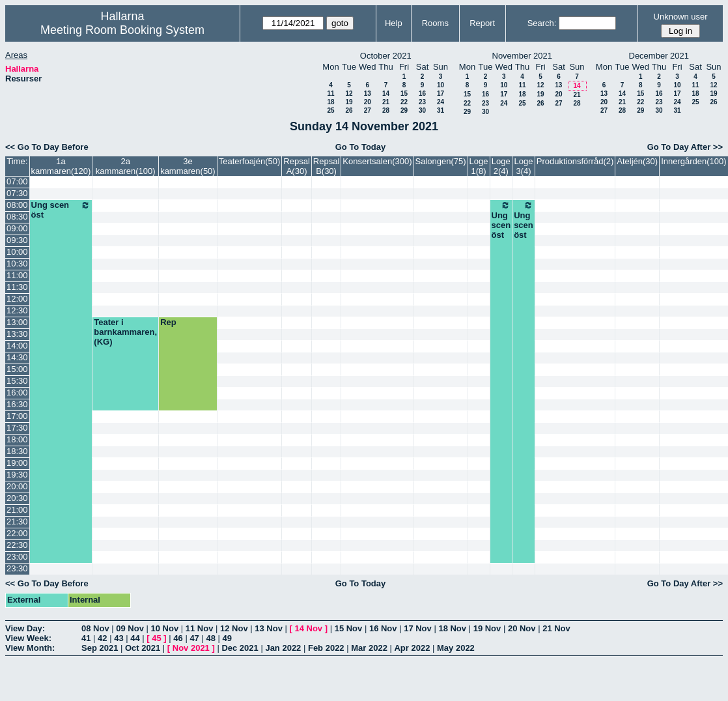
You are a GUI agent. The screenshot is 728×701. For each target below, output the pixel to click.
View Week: (28, 638)
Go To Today (361, 147)
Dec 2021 (240, 648)
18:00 (17, 439)
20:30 (17, 498)
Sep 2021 (100, 648)
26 (349, 110)
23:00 (17, 557)
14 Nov (308, 628)
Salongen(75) (441, 161)
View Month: (30, 648)
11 (330, 93)
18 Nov (452, 628)
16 (422, 93)
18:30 (17, 451)
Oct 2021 (143, 648)
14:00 (17, 346)
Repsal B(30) (326, 166)
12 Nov (234, 628)
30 (422, 110)
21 (386, 102)
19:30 (17, 475)
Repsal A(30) (296, 166)
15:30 (17, 381)
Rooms (435, 23)
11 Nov (200, 628)
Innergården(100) (693, 161)
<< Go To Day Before (47, 147)
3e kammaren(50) (188, 166)
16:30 (17, 404)
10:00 (17, 252)
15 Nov (349, 628)
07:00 (17, 181)
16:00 (17, 393)
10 (441, 85)
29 (404, 110)
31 (441, 110)
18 (330, 102)
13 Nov (269, 628)
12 (349, 93)
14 (386, 93)
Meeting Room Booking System (122, 30)
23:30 (17, 568)
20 (368, 102)
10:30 (17, 264)
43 (119, 638)
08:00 (17, 205)
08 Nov (95, 628)
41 (86, 638)
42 (102, 638)
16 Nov (383, 628)
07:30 (17, 193)
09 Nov (130, 628)
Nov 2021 (191, 648)
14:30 (17, 357)
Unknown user (681, 17)
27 (368, 110)
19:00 (17, 463)
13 (368, 93)
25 (330, 110)
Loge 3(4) (524, 166)
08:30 (17, 217)
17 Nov (418, 628)
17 (441, 93)
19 (349, 102)
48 (210, 638)
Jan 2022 (283, 648)
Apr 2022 (412, 648)
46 (178, 638)
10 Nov (165, 628)
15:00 (17, 369)
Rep (168, 322)
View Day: (25, 628)
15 (404, 93)
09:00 (17, 228)
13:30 (17, 334)
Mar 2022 (369, 648)
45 (156, 638)
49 (227, 638)
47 (194, 638)
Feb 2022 (326, 648)
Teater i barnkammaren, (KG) (125, 332)
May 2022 (456, 648)
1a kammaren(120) (61, 166)
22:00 (17, 533)
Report (482, 23)
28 (386, 110)
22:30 (17, 545)
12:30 (17, 310)
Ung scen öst (61, 210)
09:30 (17, 240)
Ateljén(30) (637, 161)
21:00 (17, 510)
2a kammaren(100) (126, 166)
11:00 (17, 275)
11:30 (17, 287)
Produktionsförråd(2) (575, 161)
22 (404, 102)
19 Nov (487, 628)
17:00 (17, 416)
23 (422, 102)
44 (135, 638)
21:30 (17, 522)
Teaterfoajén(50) (250, 161)
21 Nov (556, 628)
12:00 (17, 299)
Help (394, 23)
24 (441, 102)
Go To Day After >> (685, 147)
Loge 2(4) (501, 166)
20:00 (17, 486)
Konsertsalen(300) (377, 161)
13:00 (17, 322)
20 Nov (522, 628)
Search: (542, 23)
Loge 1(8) (479, 166)
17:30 (17, 428)
